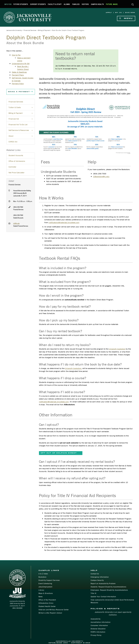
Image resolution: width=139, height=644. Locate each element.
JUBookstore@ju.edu (101, 176)
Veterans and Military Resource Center (54, 610)
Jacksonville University (14, 30)
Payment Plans (18, 75)
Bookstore (42, 577)
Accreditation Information (101, 622)
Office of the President (47, 600)
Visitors (85, 4)
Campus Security (97, 580)
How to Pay (16, 55)
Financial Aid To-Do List (18, 125)
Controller (12, 167)
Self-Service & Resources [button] (22, 131)
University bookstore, (73, 368)
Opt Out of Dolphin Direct (59, 453)
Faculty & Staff (55, 4)
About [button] (22, 137)
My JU (119, 13)
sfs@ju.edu (16, 223)
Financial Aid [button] (22, 120)
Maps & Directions (46, 593)
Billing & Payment (44, 30)
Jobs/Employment (45, 587)
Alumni (67, 4)
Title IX (94, 593)
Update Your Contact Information (103, 597)
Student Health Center (47, 606)
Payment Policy (18, 84)
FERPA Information (98, 632)
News (41, 597)
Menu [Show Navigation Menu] (126, 18)
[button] (133, 5)
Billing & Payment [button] (22, 114)
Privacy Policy (96, 635)
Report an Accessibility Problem (103, 584)
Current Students (38, 4)
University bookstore (117, 349)
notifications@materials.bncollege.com (64, 222)
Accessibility (96, 619)
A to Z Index (43, 574)
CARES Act (13, 142)
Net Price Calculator (16, 173)
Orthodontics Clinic (46, 603)
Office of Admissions (17, 161)
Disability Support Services (49, 580)
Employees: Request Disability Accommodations (109, 590)
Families (76, 4)
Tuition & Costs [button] (22, 108)
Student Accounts (16, 155)
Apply (109, 13)
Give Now (130, 13)
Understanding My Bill (21, 64)
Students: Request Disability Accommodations (108, 587)
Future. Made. (112, 4)
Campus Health (97, 4)
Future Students (21, 4)
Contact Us (95, 574)
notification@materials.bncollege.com (54, 402)
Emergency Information (100, 577)
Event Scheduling (45, 584)
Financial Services (30, 30)
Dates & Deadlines (19, 72)
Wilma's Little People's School (50, 613)
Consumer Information (99, 625)
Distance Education (98, 629)
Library (41, 590)
